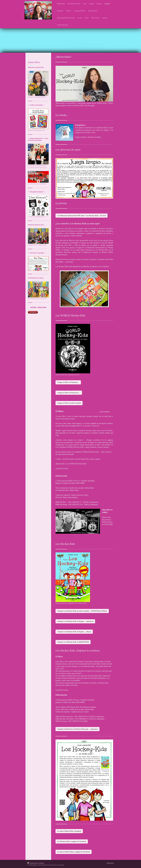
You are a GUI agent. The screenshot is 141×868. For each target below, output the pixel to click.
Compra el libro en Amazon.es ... (69, 393)
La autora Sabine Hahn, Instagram (69, 831)
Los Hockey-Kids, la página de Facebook (72, 841)
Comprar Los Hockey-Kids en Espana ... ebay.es (74, 632)
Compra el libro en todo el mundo (69, 403)
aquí (92, 105)
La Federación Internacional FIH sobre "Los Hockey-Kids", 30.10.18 (82, 216)
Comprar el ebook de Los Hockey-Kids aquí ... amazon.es (78, 729)
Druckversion (33, 863)
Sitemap (41, 863)
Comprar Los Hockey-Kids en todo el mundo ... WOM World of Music (82, 611)
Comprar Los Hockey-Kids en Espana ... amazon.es (75, 621)
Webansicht (110, 863)
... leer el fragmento (104, 412)
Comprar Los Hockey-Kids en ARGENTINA (73, 642)
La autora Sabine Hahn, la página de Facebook (74, 852)
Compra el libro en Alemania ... (68, 382)
